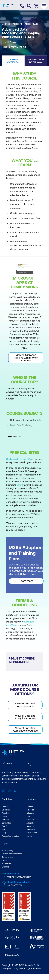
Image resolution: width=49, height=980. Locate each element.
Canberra (30, 820)
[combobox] (4, 763)
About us (6, 813)
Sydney (30, 807)
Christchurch (32, 833)
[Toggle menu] (44, 6)
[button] (13, 61)
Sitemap (5, 867)
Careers (5, 820)
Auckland (30, 826)
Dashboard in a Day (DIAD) (20, 459)
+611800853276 (15, 885)
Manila (29, 836)
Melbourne (31, 810)
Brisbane (30, 813)
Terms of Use (7, 857)
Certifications (8, 826)
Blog (4, 833)
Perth (29, 816)
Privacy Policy (8, 851)
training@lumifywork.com (19, 877)
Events (5, 829)
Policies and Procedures (12, 854)
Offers (5, 816)
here (19, 485)
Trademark (6, 864)
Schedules (6, 823)
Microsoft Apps (32, 24)
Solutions (6, 810)
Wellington (31, 829)
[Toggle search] (29, 6)
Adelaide (30, 823)
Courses (6, 24)
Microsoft (17, 24)
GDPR (4, 860)
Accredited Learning (10, 836)
